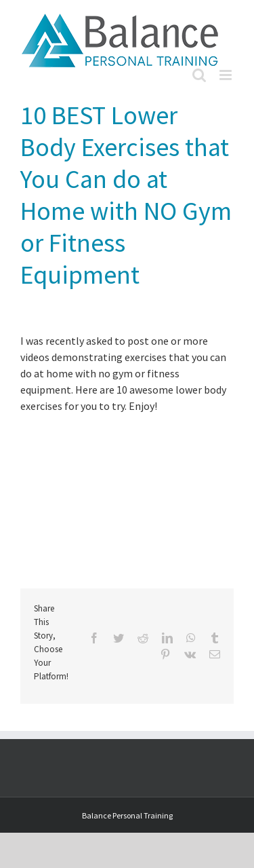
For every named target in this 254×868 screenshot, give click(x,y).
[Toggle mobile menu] (227, 75)
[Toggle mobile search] (199, 75)
